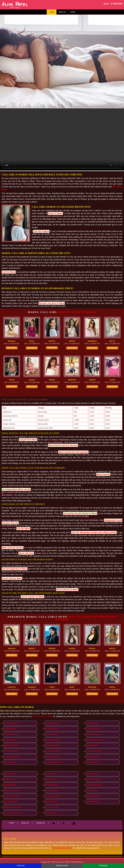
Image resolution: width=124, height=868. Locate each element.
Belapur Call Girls (11, 745)
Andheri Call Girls (11, 734)
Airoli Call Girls (10, 729)
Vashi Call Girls (93, 774)
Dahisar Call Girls (52, 740)
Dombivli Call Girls (53, 745)
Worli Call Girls (93, 802)
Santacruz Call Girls (53, 796)
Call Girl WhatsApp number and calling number (94, 532)
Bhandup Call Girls (11, 751)
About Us (62, 12)
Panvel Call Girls (52, 785)
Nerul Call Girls (51, 774)
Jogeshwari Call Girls (54, 762)
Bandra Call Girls (11, 740)
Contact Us (41, 823)
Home (52, 12)
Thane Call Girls (52, 807)
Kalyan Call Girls (93, 729)
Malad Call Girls (10, 774)
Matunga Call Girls (11, 790)
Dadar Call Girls (52, 734)
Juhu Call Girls (93, 723)
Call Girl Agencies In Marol (15, 569)
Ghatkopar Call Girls (53, 751)
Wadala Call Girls (94, 796)
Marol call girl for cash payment (73, 452)
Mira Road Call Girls (12, 796)
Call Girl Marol (9, 272)
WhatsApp (103, 866)
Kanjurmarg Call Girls (95, 740)
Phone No (21, 866)
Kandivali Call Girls (94, 734)
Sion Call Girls (51, 802)
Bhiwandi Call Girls (12, 757)
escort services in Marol (33, 597)
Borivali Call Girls (11, 762)
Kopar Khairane (93, 757)
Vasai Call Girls (51, 813)
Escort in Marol (55, 213)
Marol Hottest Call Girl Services (63, 445)
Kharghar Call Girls (94, 751)
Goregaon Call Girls (53, 757)
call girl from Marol (28, 440)
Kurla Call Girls (93, 762)
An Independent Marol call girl (16, 489)
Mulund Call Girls (11, 802)
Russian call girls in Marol (52, 303)
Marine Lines (9, 779)
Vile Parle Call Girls (94, 785)
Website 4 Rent (62, 866)
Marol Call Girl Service (13, 548)
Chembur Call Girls (53, 723)
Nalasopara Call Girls (12, 807)
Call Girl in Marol (41, 231)
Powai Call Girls (52, 790)
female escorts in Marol (42, 716)
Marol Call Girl (103, 474)
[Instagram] (74, 823)
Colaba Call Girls (52, 729)
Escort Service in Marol (67, 590)
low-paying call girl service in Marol (80, 513)
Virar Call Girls (92, 790)
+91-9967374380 (116, 4)
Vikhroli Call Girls (94, 779)
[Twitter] (54, 823)
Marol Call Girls (26, 553)
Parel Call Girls (51, 779)
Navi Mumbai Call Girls (13, 813)
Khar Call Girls (92, 745)
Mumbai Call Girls (11, 723)
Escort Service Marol (12, 578)
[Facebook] (64, 823)
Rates (73, 12)
